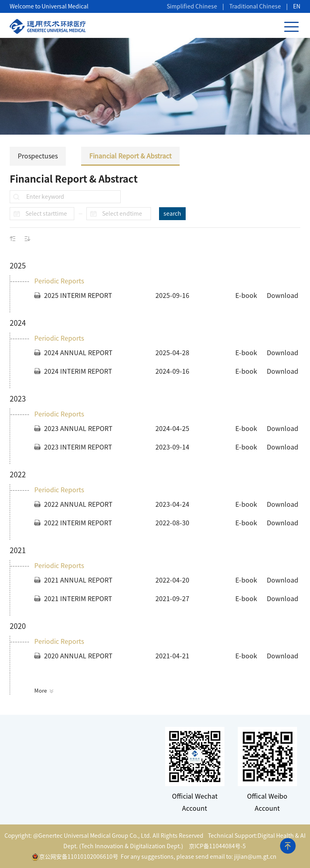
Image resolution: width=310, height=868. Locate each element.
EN (297, 6)
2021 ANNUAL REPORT (78, 580)
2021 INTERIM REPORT (78, 599)
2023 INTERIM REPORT (78, 447)
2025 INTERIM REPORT (78, 296)
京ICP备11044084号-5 (217, 846)
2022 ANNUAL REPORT (78, 504)
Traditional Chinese (255, 6)
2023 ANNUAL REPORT (78, 429)
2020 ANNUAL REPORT (78, 656)
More (44, 691)
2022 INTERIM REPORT (78, 523)
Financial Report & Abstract (172, 156)
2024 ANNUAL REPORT (78, 353)
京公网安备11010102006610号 (75, 857)
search (172, 214)
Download (283, 296)
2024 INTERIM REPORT (78, 371)
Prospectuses (80, 156)
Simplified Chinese (192, 6)
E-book (246, 296)
